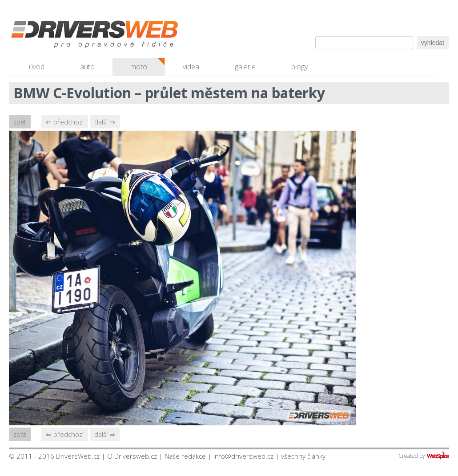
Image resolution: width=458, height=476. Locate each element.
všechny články (303, 456)
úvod (37, 67)
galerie (245, 67)
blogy (299, 67)
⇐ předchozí (65, 122)
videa (191, 67)
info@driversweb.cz (243, 456)
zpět (20, 122)
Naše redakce (185, 456)
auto (87, 67)
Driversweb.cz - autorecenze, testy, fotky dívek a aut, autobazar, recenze (76, 36)
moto (139, 67)
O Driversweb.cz (132, 456)
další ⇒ (105, 122)
